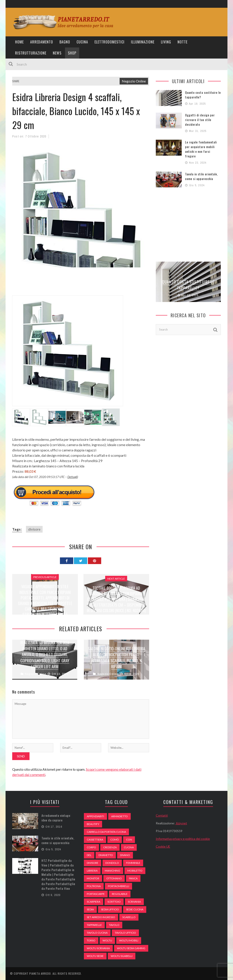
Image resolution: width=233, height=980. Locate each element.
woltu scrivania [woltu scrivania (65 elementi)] (98, 948)
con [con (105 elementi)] (129, 840)
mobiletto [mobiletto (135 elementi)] (135, 871)
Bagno (65, 42)
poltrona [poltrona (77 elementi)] (94, 886)
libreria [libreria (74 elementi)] (92, 871)
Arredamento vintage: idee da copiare (56, 818)
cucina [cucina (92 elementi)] (129, 847)
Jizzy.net (181, 823)
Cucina (82, 42)
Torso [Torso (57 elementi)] (91, 940)
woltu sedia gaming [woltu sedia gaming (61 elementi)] (131, 948)
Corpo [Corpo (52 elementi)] (91, 847)
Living (166, 42)
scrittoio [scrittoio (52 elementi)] (114, 902)
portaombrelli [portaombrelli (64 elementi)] (118, 886)
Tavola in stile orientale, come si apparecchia (201, 176)
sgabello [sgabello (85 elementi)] (129, 917)
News (57, 53)
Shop (72, 53)
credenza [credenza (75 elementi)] (110, 847)
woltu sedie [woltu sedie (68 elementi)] (95, 956)
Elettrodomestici (110, 42)
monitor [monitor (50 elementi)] (93, 878)
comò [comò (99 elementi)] (115, 840)
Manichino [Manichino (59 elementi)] (113, 871)
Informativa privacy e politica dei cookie (183, 839)
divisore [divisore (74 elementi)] (93, 863)
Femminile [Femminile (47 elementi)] (133, 863)
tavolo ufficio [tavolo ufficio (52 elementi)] (125, 933)
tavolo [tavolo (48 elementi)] (114, 925)
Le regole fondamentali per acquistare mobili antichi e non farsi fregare (201, 149)
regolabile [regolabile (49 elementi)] (120, 894)
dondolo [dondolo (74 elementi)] (112, 863)
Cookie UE (163, 846)
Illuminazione (143, 42)
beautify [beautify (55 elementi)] (93, 824)
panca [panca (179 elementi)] (133, 878)
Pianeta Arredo (40, 973)
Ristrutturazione (31, 53)
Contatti (162, 815)
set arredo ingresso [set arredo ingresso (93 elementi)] (101, 917)
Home (19, 42)
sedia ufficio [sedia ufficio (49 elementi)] (110, 909)
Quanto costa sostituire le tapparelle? (188, 285)
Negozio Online (134, 81)
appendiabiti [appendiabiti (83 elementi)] (95, 816)
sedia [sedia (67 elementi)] (90, 909)
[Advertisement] (93, 284)
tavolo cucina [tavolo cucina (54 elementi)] (97, 933)
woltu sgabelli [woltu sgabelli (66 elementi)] (122, 956)
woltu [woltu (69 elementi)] (107, 940)
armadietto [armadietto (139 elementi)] (119, 816)
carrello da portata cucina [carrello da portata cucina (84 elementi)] (106, 832)
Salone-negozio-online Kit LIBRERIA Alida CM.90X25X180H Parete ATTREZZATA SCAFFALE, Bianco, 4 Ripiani (116, 658)
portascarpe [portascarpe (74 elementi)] (96, 894)
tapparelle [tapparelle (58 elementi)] (94, 925)
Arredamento (42, 42)
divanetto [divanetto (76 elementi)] (106, 855)
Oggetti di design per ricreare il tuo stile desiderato (200, 120)
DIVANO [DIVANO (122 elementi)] (125, 855)
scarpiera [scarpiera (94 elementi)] (94, 902)
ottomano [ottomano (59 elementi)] (114, 878)
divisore (34, 529)
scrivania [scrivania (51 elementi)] (134, 902)
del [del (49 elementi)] (89, 855)
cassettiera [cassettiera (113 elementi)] (95, 840)
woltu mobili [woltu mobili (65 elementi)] (129, 940)
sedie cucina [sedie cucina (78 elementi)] (135, 909)
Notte (183, 42)
